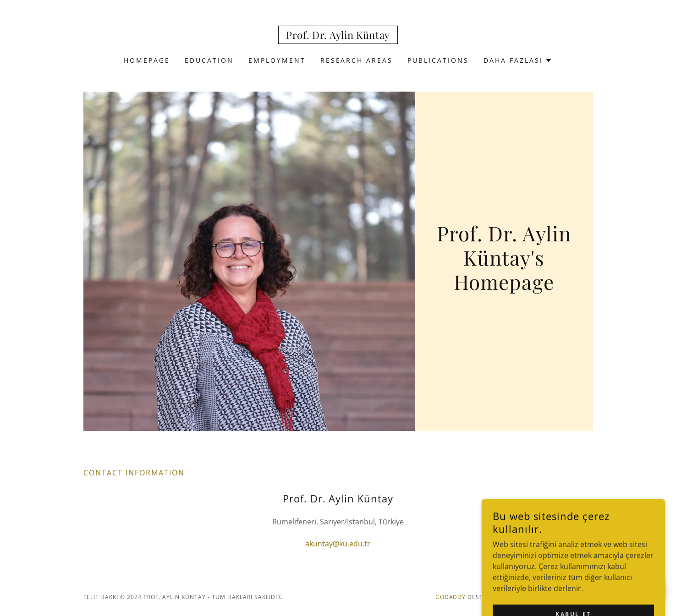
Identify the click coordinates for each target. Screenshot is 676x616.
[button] (518, 60)
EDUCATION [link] (209, 60)
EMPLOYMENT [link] (277, 60)
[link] (338, 36)
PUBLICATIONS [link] (438, 60)
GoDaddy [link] (451, 597)
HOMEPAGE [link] (147, 60)
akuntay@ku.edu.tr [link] (338, 544)
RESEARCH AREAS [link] (357, 60)
